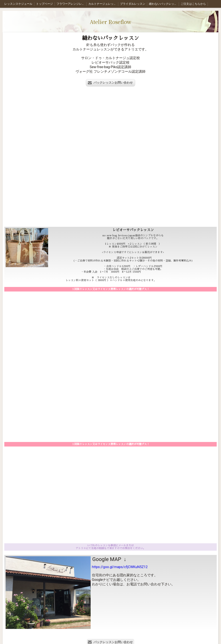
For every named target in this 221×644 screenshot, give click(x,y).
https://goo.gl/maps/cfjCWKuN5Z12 (120, 567)
